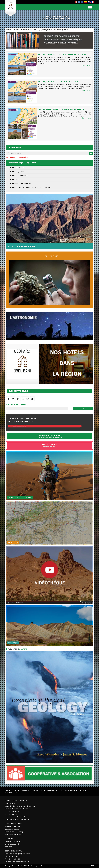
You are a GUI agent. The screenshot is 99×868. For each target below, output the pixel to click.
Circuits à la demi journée (18, 176)
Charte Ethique (10, 803)
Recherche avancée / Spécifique (18, 157)
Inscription (8, 847)
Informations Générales (14, 851)
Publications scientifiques (14, 826)
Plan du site (45, 866)
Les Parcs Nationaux (12, 811)
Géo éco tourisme (39, 790)
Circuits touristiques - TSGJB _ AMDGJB (35, 30)
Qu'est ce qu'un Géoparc (21, 790)
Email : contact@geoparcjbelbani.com (17, 854)
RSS (93, 866)
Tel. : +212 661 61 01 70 (12, 856)
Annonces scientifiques (13, 834)
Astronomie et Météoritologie (75, 790)
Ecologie (59, 790)
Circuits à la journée (17, 172)
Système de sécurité (12, 844)
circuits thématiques (17, 168)
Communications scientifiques (15, 832)
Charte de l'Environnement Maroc (16, 809)
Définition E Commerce (13, 841)
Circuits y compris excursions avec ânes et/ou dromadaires (30, 188)
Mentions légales (34, 866)
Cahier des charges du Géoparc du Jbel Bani (20, 806)
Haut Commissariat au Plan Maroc (16, 817)
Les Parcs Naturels (11, 814)
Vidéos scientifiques (12, 829)
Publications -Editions (13, 824)
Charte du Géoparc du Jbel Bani (17, 801)
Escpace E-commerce (19, 426)
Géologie (50, 790)
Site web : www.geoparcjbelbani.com (17, 862)
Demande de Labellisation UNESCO (17, 819)
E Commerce (9, 839)
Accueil (19, 30)
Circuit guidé (14, 180)
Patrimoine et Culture (13, 793)
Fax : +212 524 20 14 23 (12, 859)
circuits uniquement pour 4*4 (20, 184)
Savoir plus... (86, 65)
